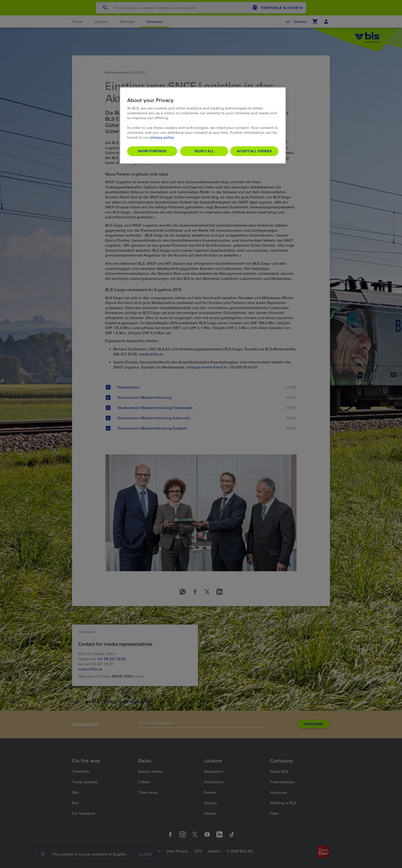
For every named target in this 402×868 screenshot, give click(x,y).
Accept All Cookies (254, 151)
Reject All (204, 151)
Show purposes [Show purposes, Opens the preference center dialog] (152, 151)
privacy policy (162, 137)
